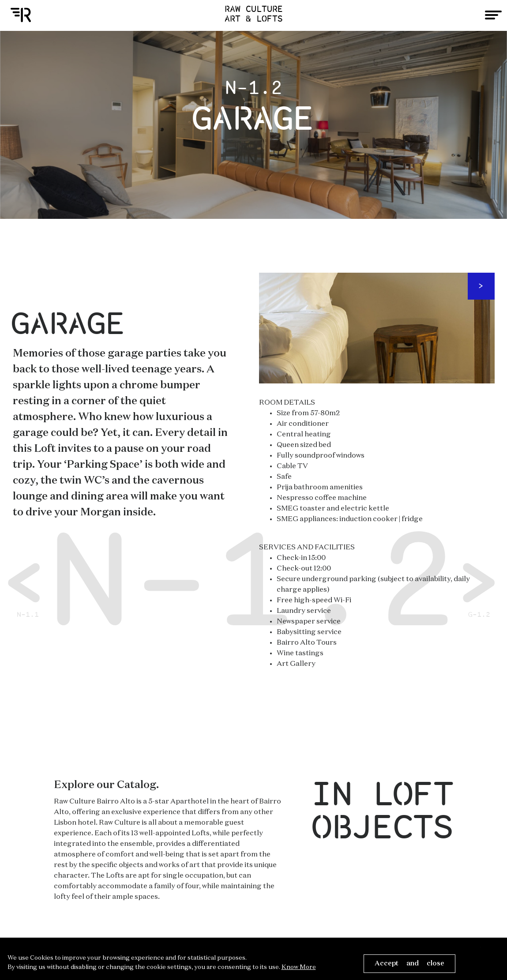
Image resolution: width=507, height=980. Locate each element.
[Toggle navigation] (493, 15)
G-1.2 (479, 582)
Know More (299, 967)
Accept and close (409, 963)
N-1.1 (28, 582)
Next (481, 286)
